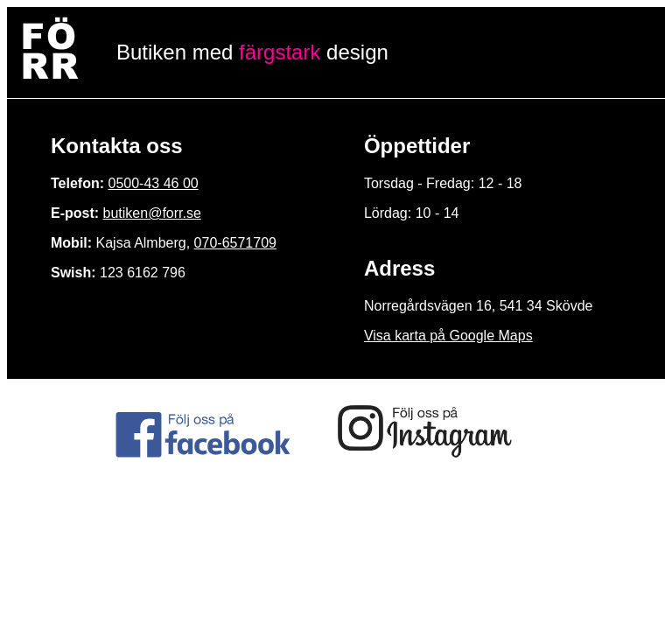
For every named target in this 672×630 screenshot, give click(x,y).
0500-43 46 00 (153, 183)
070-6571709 (235, 243)
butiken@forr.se (152, 213)
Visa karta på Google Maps (448, 336)
